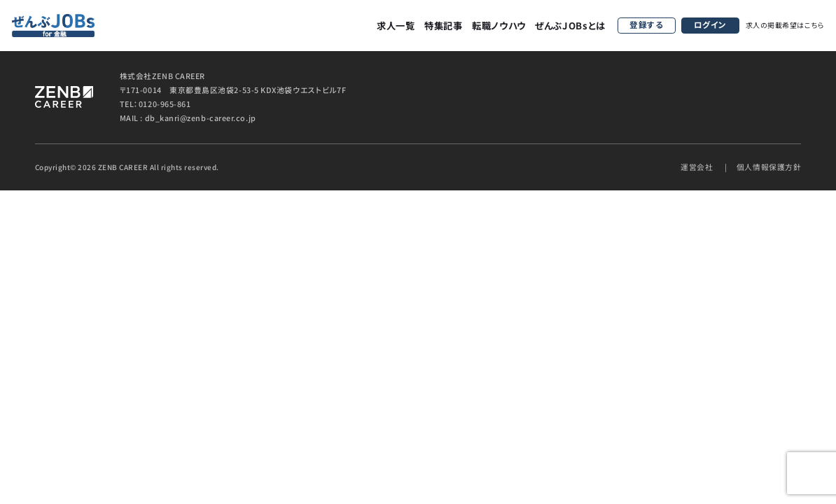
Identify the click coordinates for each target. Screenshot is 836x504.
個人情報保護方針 (769, 167)
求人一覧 (396, 26)
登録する (646, 24)
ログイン (710, 24)
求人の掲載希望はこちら (785, 25)
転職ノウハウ (499, 26)
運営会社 (697, 167)
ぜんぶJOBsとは (570, 26)
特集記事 (444, 26)
